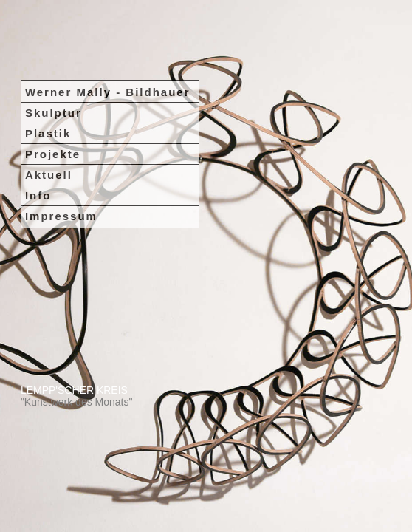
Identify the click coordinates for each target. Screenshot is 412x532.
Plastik (48, 80)
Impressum (61, 163)
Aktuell (49, 122)
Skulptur (54, 59)
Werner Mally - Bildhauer (108, 39)
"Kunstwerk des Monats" (77, 402)
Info (38, 142)
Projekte (53, 101)
